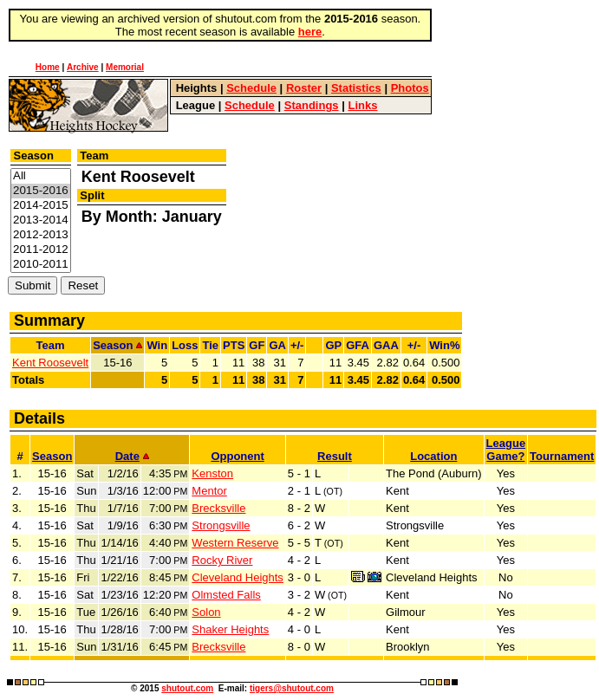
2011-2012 (41, 250)
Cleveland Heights (238, 577)
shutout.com (187, 688)
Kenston (212, 473)
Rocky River (222, 560)
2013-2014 (41, 220)
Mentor (209, 491)
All (41, 176)
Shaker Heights (230, 629)
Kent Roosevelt (50, 363)
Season (52, 456)
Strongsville (221, 525)
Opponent (237, 456)
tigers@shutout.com (292, 688)
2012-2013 (41, 235)
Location (433, 456)
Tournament (562, 456)
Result (335, 456)
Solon (206, 612)
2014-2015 (41, 206)
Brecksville (218, 508)
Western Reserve (235, 543)
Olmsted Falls (226, 595)
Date (132, 456)
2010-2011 (41, 265)
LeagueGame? (506, 450)
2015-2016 (41, 191)
